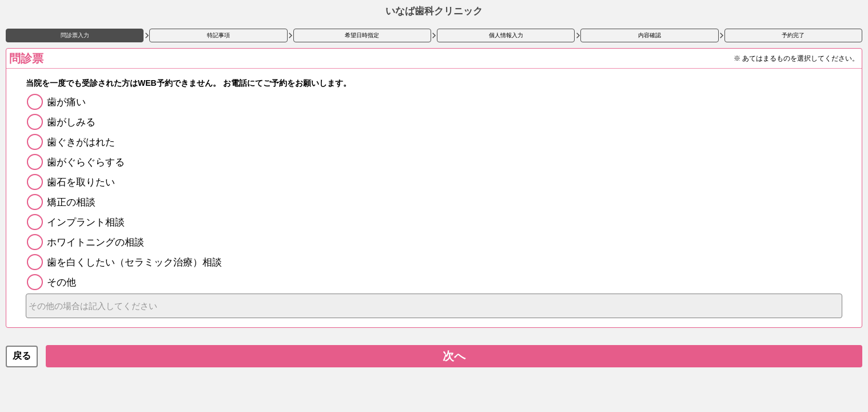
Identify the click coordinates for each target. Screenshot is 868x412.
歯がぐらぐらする (86, 162)
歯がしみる (71, 122)
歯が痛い (66, 102)
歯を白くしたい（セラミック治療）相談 (134, 262)
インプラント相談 (86, 222)
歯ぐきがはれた (81, 142)
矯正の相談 (71, 202)
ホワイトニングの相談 (95, 242)
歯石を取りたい (81, 182)
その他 (61, 282)
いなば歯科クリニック (434, 11)
